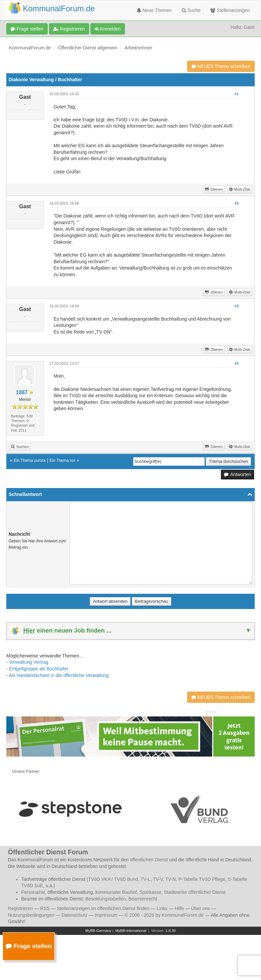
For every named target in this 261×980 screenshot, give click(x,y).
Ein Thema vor (63, 460)
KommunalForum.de (30, 48)
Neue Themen (154, 10)
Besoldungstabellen (106, 899)
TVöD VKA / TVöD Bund (113, 879)
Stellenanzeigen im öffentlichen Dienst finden (103, 908)
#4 (236, 363)
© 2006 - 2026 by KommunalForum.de (164, 915)
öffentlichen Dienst (149, 860)
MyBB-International (131, 931)
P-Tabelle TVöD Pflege (202, 879)
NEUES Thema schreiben (221, 66)
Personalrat (33, 892)
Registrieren (69, 29)
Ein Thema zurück (30, 460)
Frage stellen (27, 29)
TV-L (145, 879)
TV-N (171, 879)
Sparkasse (150, 892)
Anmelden (108, 29)
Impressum (106, 915)
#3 (236, 306)
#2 (236, 203)
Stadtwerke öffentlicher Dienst (195, 892)
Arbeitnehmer (138, 48)
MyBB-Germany (98, 931)
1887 (22, 392)
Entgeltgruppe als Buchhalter (39, 669)
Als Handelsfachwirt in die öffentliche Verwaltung (59, 675)
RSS (45, 908)
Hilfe (179, 908)
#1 (236, 94)
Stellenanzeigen (230, 10)
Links (162, 908)
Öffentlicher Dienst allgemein (88, 48)
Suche (191, 10)
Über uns (201, 908)
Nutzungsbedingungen (31, 915)
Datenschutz (75, 915)
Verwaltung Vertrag (29, 662)
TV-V (158, 879)
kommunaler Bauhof (116, 892)
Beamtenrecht (143, 899)
